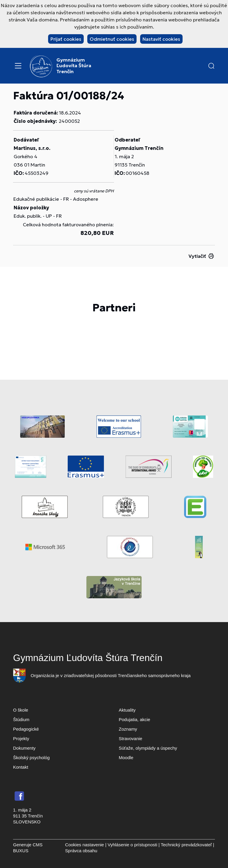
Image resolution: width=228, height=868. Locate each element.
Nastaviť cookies (161, 39)
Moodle (126, 758)
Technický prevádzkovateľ (186, 845)
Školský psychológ (31, 758)
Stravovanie (130, 738)
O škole (21, 710)
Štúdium (21, 719)
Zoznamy (128, 729)
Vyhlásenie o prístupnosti (132, 845)
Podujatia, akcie (134, 719)
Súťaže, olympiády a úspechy (148, 748)
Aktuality (127, 710)
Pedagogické (26, 729)
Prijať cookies (66, 39)
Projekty (21, 738)
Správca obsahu (81, 851)
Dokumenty (24, 748)
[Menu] (18, 66)
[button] (211, 66)
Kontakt (21, 767)
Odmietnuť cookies (112, 39)
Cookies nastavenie (84, 845)
